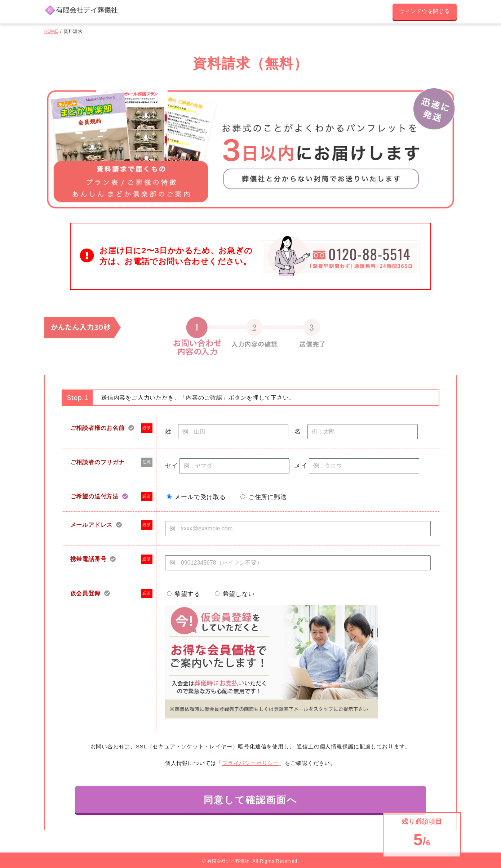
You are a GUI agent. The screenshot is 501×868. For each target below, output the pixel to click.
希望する (187, 595)
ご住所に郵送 (268, 498)
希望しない (239, 595)
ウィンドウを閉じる (422, 12)
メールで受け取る (200, 498)
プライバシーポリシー (250, 764)
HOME (51, 32)
